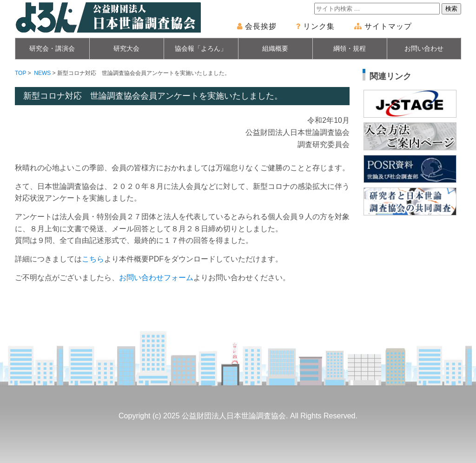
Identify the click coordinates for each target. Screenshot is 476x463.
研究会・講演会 (52, 48)
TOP (20, 73)
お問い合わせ (424, 48)
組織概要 (275, 48)
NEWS (42, 73)
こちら (93, 259)
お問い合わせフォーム (156, 278)
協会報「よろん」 (201, 48)
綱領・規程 (350, 48)
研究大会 (126, 48)
